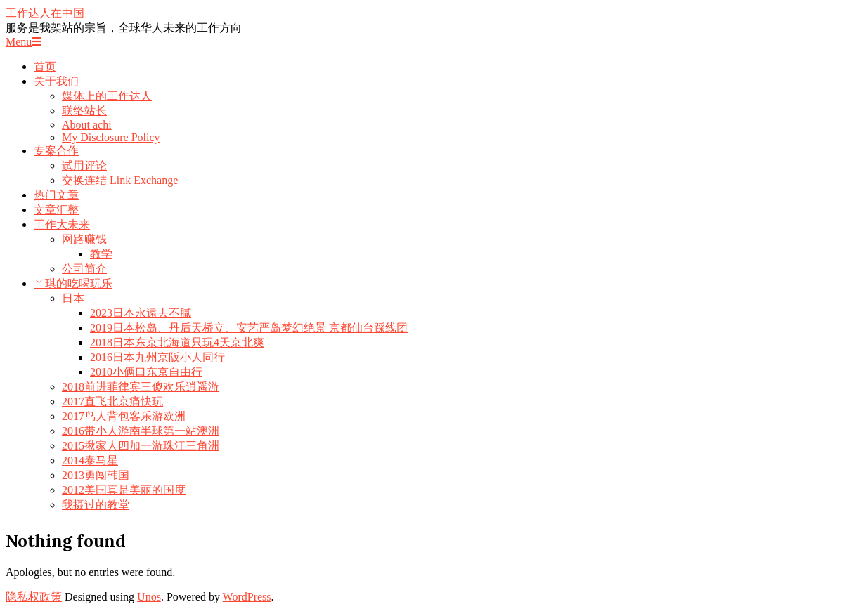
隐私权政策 (34, 597)
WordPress (247, 597)
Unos (149, 597)
